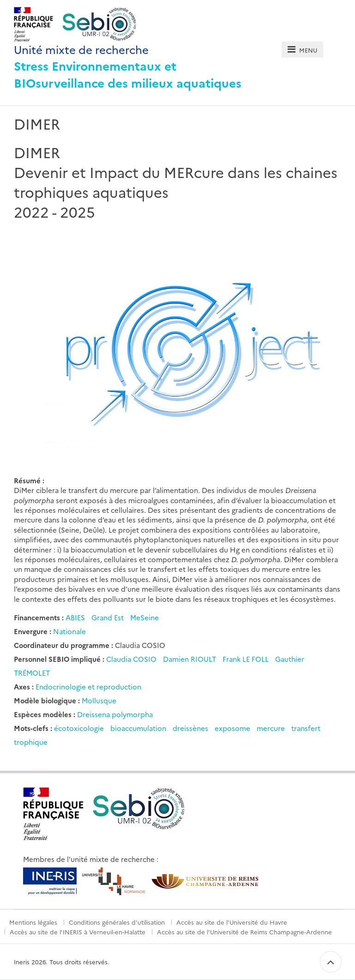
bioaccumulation (138, 728)
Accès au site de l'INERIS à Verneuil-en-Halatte (78, 932)
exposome (232, 728)
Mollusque (99, 700)
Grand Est (108, 617)
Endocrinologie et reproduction (88, 686)
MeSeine (144, 617)
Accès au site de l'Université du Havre (232, 922)
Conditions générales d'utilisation (117, 922)
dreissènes (190, 728)
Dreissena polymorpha (115, 714)
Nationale (69, 631)
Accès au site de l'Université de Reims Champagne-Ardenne (244, 932)
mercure (271, 728)
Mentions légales (33, 922)
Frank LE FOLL (247, 659)
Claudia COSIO (132, 659)
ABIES (75, 617)
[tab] (302, 50)
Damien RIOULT (190, 659)
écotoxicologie (79, 728)
